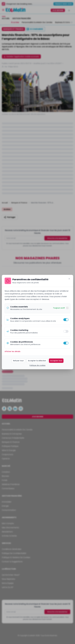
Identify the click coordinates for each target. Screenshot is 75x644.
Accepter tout (56, 361)
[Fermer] (69, 279)
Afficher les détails (12, 351)
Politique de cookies (37, 365)
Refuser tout (18, 361)
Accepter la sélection (37, 361)
